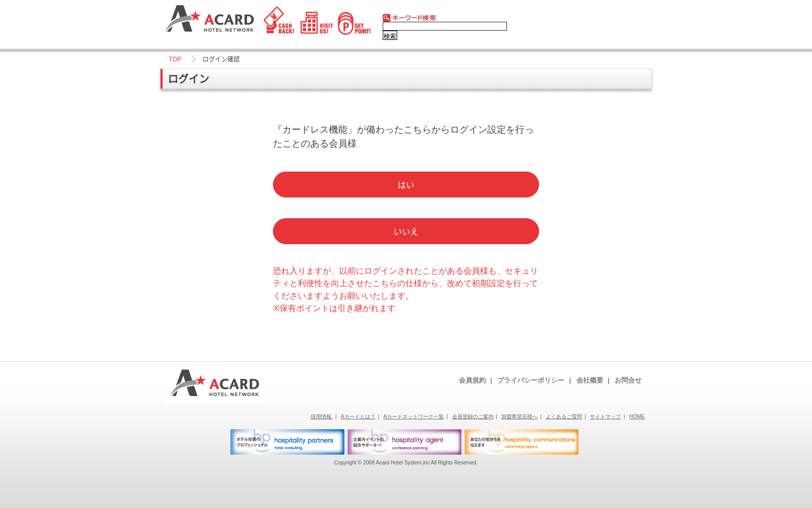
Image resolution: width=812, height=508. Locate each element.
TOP (175, 59)
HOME (637, 417)
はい (406, 185)
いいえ (406, 231)
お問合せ (628, 380)
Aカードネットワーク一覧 (415, 417)
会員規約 (475, 380)
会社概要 (593, 380)
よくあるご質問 (566, 417)
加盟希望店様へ (521, 417)
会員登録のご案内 (475, 417)
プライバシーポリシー (534, 380)
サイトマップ (607, 417)
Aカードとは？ (360, 417)
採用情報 (324, 417)
